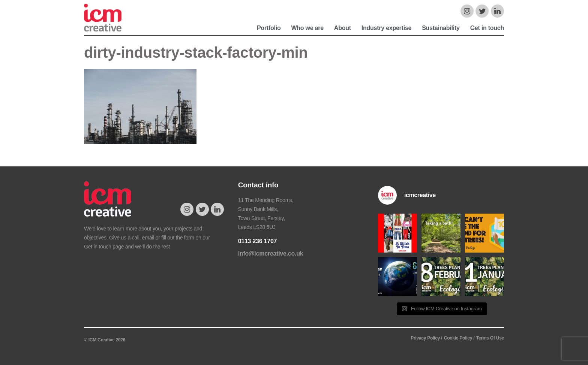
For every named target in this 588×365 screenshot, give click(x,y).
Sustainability (441, 28)
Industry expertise (386, 28)
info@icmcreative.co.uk (271, 254)
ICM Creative (108, 21)
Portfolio (269, 28)
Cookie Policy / (459, 338)
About (343, 28)
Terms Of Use (490, 338)
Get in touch (487, 28)
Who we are (307, 28)
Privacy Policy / (426, 338)
